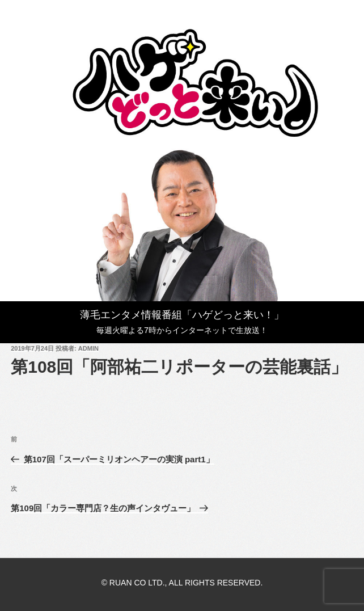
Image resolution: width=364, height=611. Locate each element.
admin (88, 348)
